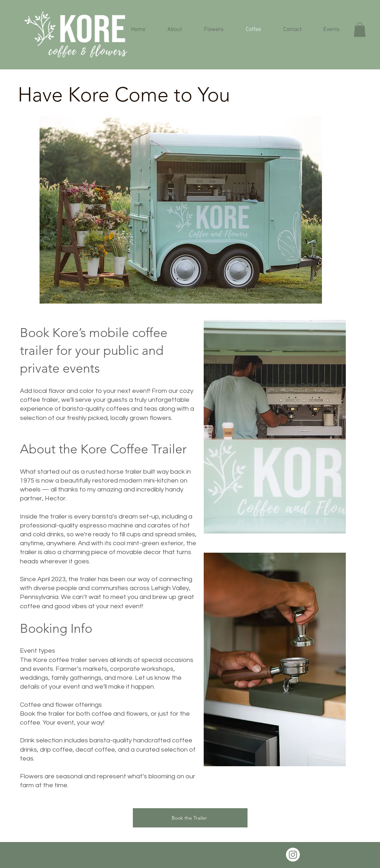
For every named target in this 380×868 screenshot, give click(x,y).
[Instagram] (293, 855)
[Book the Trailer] (190, 818)
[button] (360, 30)
